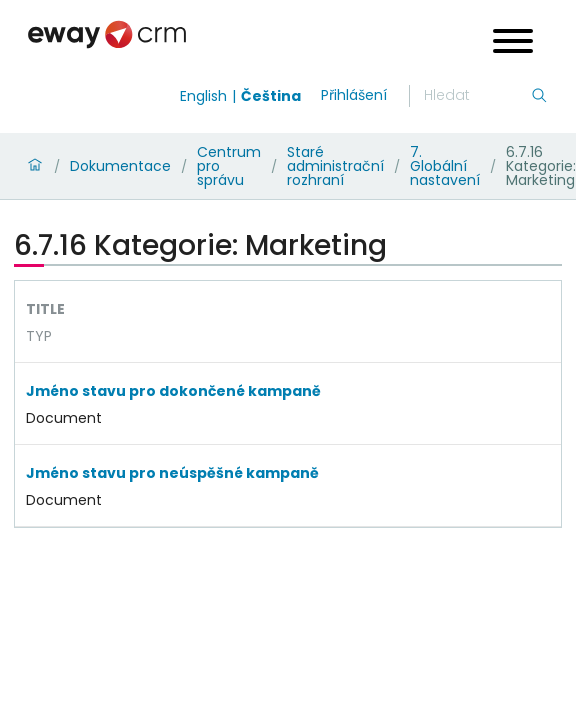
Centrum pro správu (229, 166)
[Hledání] (477, 96)
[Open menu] (513, 43)
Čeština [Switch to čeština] (271, 96)
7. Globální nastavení (445, 166)
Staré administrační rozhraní (335, 166)
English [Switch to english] (203, 96)
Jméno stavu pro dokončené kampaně (173, 391)
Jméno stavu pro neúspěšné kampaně (172, 473)
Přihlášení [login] (354, 95)
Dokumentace (120, 166)
